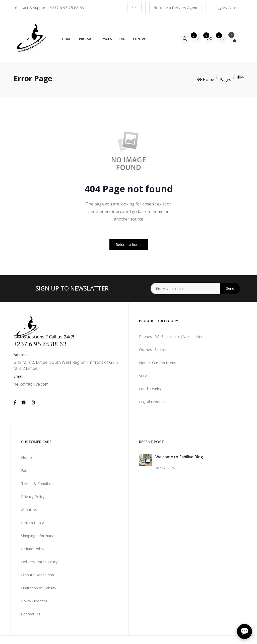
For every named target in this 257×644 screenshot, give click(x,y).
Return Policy (33, 523)
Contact (141, 39)
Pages (107, 39)
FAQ (122, 39)
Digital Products (153, 402)
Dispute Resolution (38, 575)
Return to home (129, 244)
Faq (24, 470)
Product (87, 39)
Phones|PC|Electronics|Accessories (171, 336)
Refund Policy (33, 549)
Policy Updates (34, 601)
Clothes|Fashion (153, 349)
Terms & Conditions (38, 483)
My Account (230, 8)
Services (146, 376)
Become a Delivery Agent (176, 8)
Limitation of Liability (39, 588)
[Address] (196, 289)
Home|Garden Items (158, 363)
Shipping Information (39, 536)
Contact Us (31, 614)
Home (67, 39)
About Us (29, 510)
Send (230, 288)
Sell (134, 8)
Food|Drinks (150, 389)
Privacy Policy (33, 496)
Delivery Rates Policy (39, 562)
